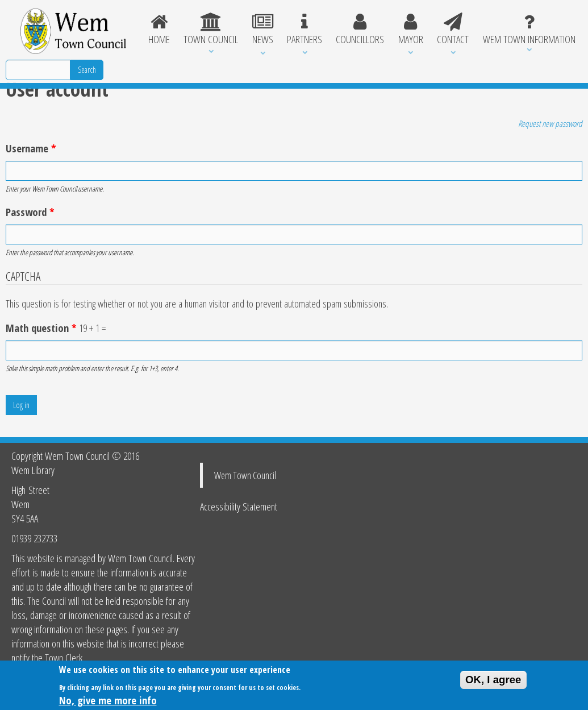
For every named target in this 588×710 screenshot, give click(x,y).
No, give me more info (108, 702)
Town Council (211, 30)
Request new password (550, 123)
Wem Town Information (529, 30)
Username (31, 148)
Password (30, 212)
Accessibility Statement (239, 506)
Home (159, 30)
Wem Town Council (245, 475)
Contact (453, 30)
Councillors (360, 30)
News (262, 30)
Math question (41, 328)
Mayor (411, 30)
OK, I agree (493, 681)
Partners (305, 30)
